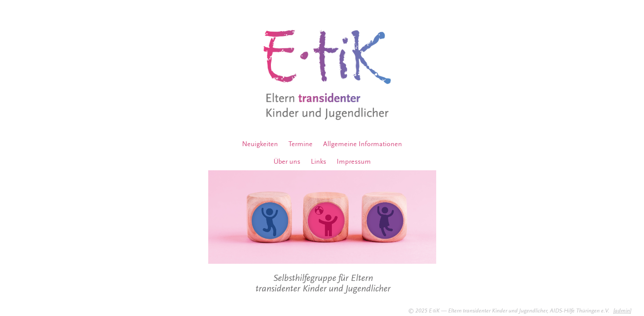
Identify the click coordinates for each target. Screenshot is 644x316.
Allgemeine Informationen (363, 144)
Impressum (354, 162)
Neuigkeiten (260, 144)
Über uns (287, 162)
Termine (301, 144)
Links (318, 162)
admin (622, 311)
